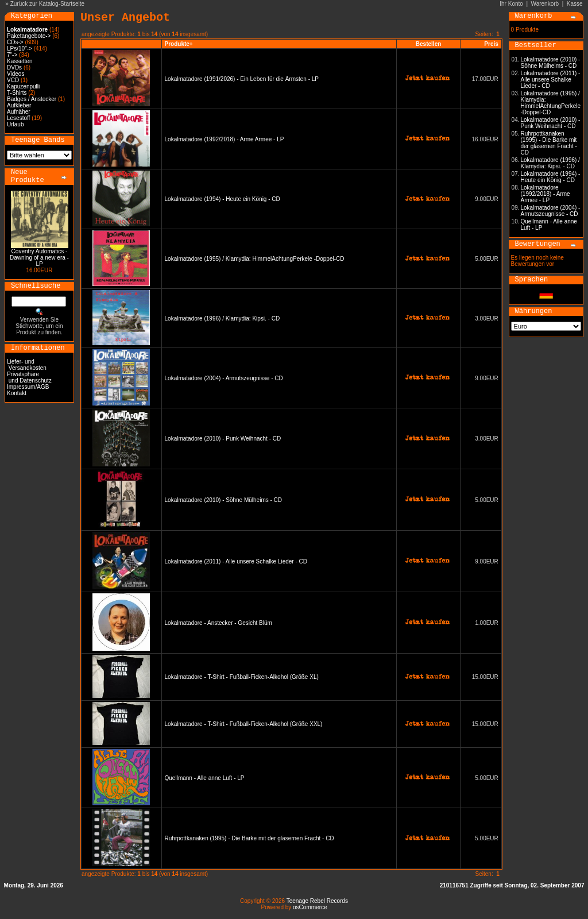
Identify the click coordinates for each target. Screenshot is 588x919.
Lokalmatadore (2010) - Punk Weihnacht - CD (223, 439)
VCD (13, 80)
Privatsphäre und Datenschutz (29, 377)
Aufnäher (19, 112)
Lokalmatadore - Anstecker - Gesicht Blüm (218, 623)
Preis (491, 44)
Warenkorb (545, 4)
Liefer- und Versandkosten (27, 365)
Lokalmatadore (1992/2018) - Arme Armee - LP (225, 139)
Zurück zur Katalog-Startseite (48, 4)
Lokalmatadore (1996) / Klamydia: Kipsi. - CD (223, 318)
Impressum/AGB (28, 387)
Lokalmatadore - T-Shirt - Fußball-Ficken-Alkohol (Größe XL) (242, 677)
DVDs (14, 67)
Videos (16, 74)
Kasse (575, 4)
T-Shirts (17, 93)
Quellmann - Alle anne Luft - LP (205, 778)
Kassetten (20, 61)
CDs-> (15, 42)
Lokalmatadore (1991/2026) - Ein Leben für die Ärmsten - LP (242, 79)
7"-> (12, 55)
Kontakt (17, 393)
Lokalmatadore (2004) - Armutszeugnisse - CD (224, 378)
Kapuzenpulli (23, 86)
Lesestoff (18, 118)
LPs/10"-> (20, 49)
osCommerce (310, 907)
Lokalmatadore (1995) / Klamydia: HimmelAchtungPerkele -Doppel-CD (255, 259)
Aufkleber (19, 105)
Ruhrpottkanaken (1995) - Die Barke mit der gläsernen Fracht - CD (249, 838)
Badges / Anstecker (32, 99)
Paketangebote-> (29, 36)
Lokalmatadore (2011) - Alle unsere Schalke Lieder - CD (236, 561)
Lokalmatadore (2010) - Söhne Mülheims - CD (224, 500)
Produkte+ (179, 44)
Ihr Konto (511, 4)
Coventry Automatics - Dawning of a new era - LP (39, 258)
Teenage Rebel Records (317, 901)
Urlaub (15, 124)
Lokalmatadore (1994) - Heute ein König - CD (223, 199)
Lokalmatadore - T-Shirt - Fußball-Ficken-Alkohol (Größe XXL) (244, 724)
